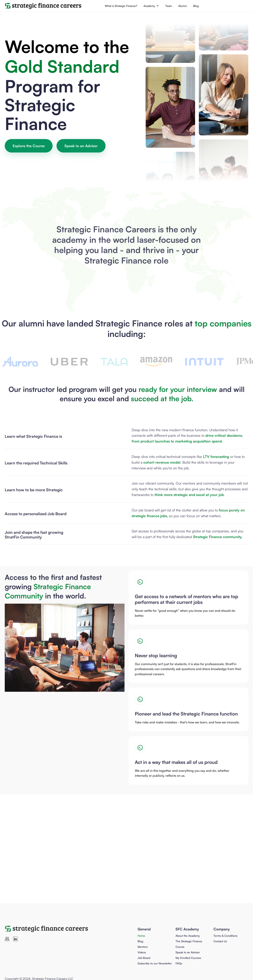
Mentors (143, 947)
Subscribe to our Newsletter (155, 963)
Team (169, 6)
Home (141, 936)
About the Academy (188, 936)
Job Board (144, 958)
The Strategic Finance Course (189, 944)
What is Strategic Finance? (121, 6)
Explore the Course (29, 146)
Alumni (183, 6)
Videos (142, 952)
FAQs (179, 963)
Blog (196, 6)
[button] (151, 6)
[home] (43, 6)
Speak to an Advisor (81, 146)
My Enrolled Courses (188, 958)
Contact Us (220, 941)
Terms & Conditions (225, 936)
